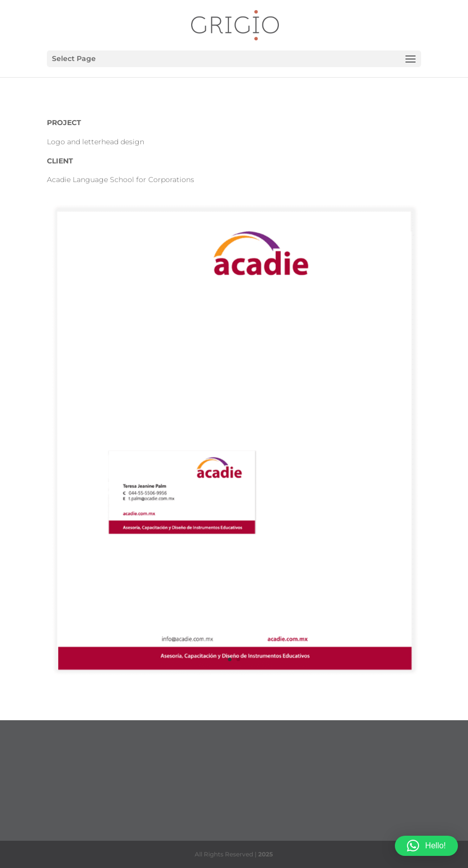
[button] (426, 846)
